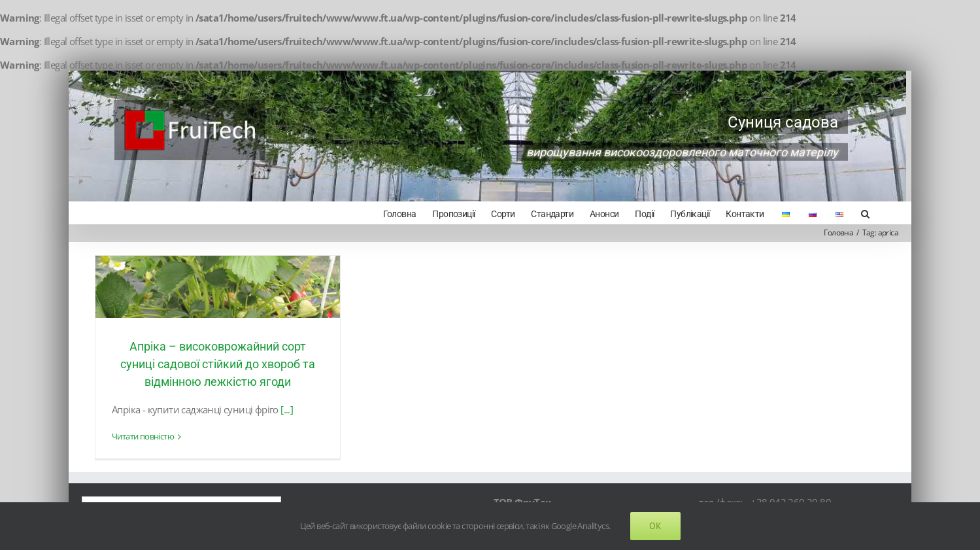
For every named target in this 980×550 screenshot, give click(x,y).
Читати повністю (142, 436)
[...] (287, 408)
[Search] (859, 213)
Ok (655, 526)
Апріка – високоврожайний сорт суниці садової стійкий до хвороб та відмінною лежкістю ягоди (216, 363)
